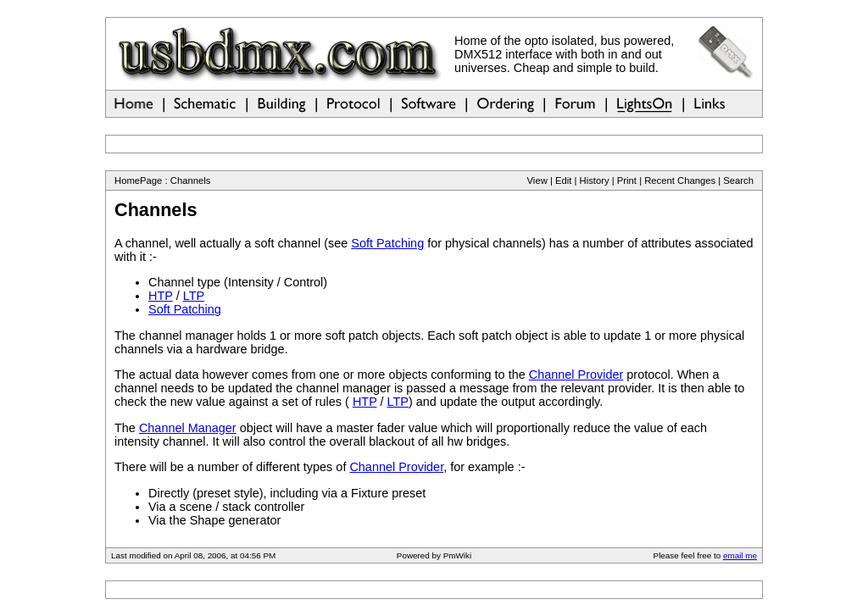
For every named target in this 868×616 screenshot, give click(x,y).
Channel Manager (188, 428)
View (537, 180)
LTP (194, 296)
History (595, 180)
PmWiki (457, 555)
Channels (191, 180)
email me (740, 555)
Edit (563, 180)
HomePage (138, 180)
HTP (161, 296)
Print (627, 180)
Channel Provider (576, 375)
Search (738, 180)
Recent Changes (680, 180)
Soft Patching (387, 243)
